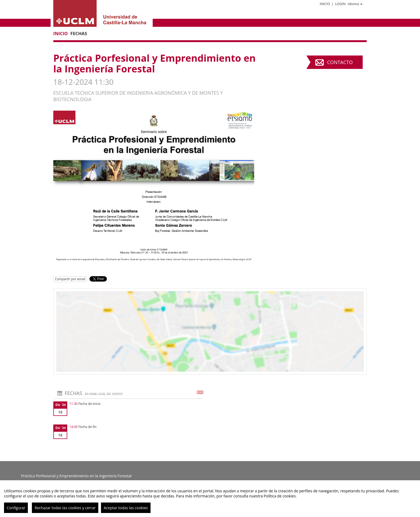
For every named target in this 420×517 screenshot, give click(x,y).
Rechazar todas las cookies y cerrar (65, 508)
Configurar (16, 508)
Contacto (340, 62)
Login (340, 4)
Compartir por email (70, 279)
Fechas (79, 33)
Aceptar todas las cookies (126, 508)
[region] (210, 499)
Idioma (355, 4)
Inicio (325, 4)
